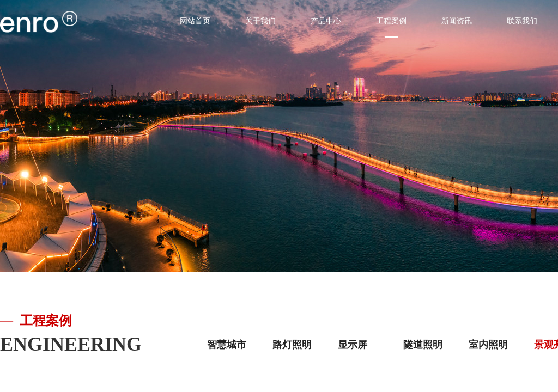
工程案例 (391, 21)
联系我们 (522, 21)
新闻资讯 (457, 21)
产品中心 (326, 21)
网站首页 (195, 21)
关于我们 (260, 21)
